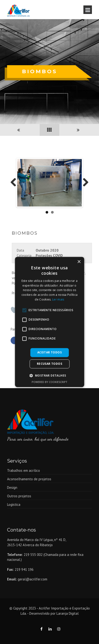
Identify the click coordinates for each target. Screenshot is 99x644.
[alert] (49, 322)
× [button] (79, 262)
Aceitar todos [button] (49, 352)
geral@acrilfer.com (32, 579)
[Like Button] (14, 310)
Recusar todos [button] (49, 364)
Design (12, 488)
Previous (15, 183)
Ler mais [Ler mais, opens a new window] (58, 299)
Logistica (14, 505)
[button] (50, 376)
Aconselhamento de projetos (29, 479)
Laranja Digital (68, 613)
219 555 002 (33, 555)
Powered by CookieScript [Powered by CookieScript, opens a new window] (49, 382)
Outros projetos (19, 496)
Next (84, 183)
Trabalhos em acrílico (24, 471)
